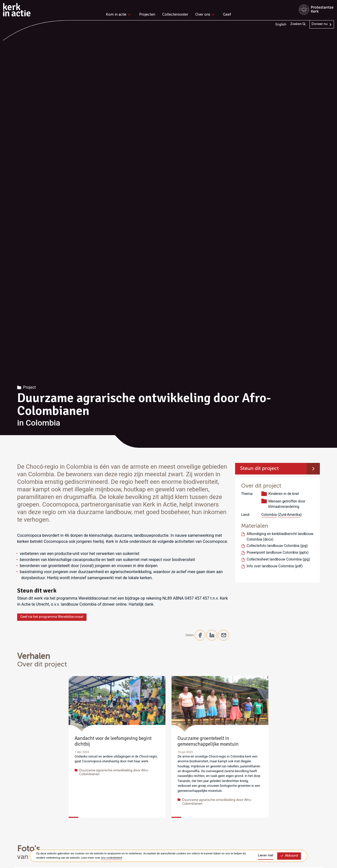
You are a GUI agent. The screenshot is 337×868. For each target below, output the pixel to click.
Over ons (204, 15)
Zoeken (298, 24)
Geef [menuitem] (227, 15)
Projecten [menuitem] (147, 15)
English (281, 25)
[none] (119, 15)
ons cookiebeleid (111, 858)
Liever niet (266, 856)
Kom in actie (118, 15)
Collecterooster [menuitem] (175, 15)
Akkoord (289, 856)
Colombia (269, 515)
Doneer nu (320, 24)
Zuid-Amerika (290, 515)
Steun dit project (259, 469)
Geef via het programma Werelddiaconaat (52, 617)
